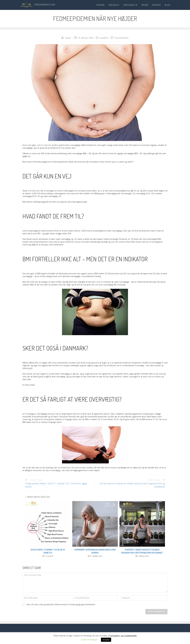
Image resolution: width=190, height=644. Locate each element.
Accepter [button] (106, 640)
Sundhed (104, 38)
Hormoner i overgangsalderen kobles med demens (95, 551)
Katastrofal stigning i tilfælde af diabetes (48, 551)
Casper (68, 38)
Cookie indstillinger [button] (89, 640)
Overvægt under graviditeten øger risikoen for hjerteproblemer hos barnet (142, 551)
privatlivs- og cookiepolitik (124, 636)
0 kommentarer (121, 38)
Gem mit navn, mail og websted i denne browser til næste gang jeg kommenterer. (61, 604)
